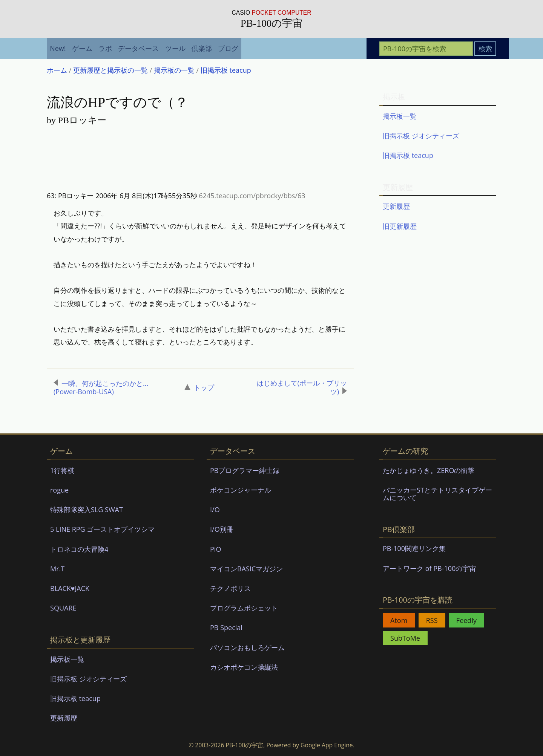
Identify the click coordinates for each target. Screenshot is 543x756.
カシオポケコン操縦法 (244, 667)
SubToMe (405, 638)
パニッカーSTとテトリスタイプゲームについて (437, 494)
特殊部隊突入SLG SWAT (87, 510)
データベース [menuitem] (138, 48)
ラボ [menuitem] (105, 48)
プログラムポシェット (244, 608)
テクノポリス (230, 588)
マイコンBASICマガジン (246, 569)
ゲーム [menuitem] (82, 48)
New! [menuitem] (58, 48)
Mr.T (57, 569)
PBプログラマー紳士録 (245, 470)
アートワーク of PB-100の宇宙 (429, 568)
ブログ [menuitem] (228, 48)
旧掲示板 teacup (408, 155)
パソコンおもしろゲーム (247, 647)
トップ (199, 387)
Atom (399, 620)
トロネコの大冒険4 (79, 549)
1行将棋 (62, 470)
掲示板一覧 (400, 116)
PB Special (226, 627)
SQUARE (63, 608)
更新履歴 (396, 206)
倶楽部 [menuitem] (202, 48)
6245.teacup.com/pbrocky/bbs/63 (252, 196)
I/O (215, 510)
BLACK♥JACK (70, 588)
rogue (59, 490)
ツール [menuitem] (175, 48)
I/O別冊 (222, 529)
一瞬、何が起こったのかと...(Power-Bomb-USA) (101, 387)
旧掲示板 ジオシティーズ (421, 136)
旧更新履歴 (400, 226)
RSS (432, 620)
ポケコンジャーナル (241, 490)
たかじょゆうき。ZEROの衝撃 (429, 470)
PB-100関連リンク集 (414, 548)
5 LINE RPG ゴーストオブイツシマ (102, 529)
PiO (216, 549)
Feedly (466, 620)
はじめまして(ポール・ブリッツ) (302, 387)
